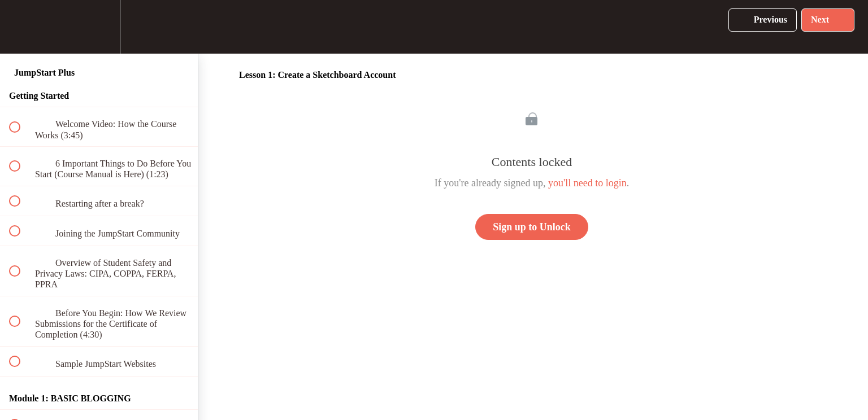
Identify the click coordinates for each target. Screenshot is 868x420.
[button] (21, 27)
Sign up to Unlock (532, 227)
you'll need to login (587, 183)
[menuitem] (99, 27)
